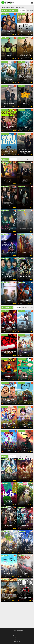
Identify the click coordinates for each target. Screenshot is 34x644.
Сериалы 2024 (18, 641)
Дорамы (5, 159)
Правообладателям (18, 635)
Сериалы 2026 (18, 637)
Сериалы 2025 (18, 639)
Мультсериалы (7, 308)
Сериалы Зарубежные (9, 11)
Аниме (4, 456)
